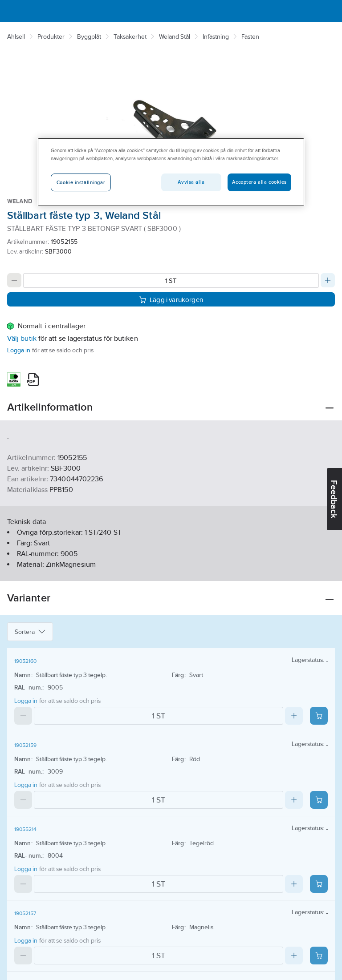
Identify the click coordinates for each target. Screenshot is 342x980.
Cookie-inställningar (81, 182)
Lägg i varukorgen (171, 300)
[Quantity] (171, 280)
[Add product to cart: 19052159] (319, 800)
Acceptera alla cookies (259, 182)
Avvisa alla (191, 182)
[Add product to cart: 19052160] (319, 716)
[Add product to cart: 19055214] (319, 884)
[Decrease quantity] (14, 280)
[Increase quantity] (328, 280)
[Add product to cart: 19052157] (319, 956)
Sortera (30, 632)
